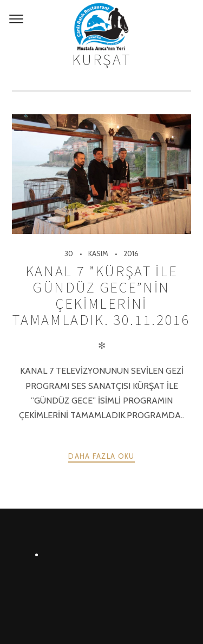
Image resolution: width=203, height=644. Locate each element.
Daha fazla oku (101, 456)
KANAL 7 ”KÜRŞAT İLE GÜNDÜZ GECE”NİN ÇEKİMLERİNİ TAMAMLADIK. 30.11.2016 (101, 295)
